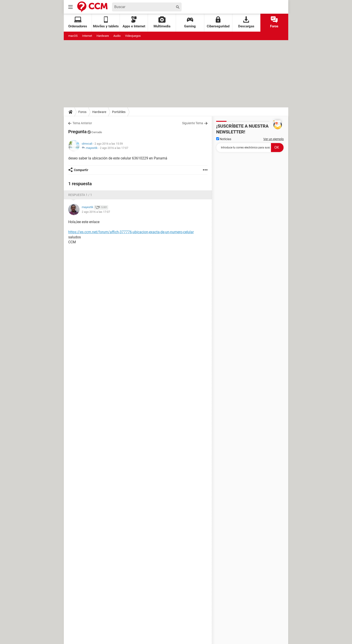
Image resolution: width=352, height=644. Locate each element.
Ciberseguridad (218, 22)
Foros (274, 22)
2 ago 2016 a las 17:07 (114, 148)
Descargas (246, 22)
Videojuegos (133, 36)
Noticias (224, 139)
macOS (73, 36)
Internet (87, 36)
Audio (117, 36)
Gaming (190, 22)
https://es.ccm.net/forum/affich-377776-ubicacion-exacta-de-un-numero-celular (131, 232)
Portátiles (119, 112)
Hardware (103, 36)
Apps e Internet (134, 22)
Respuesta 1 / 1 (80, 195)
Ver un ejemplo (274, 139)
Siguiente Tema (193, 123)
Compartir (81, 170)
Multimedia (162, 22)
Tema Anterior (82, 123)
